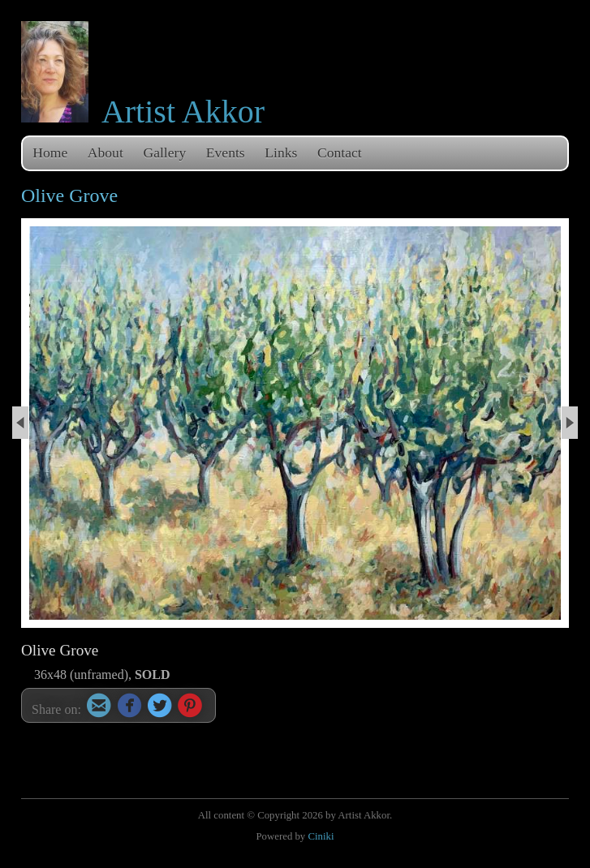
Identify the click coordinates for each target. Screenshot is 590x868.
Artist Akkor (183, 112)
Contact (340, 153)
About (106, 153)
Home (50, 153)
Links (281, 153)
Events (226, 153)
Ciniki (321, 836)
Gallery (164, 153)
